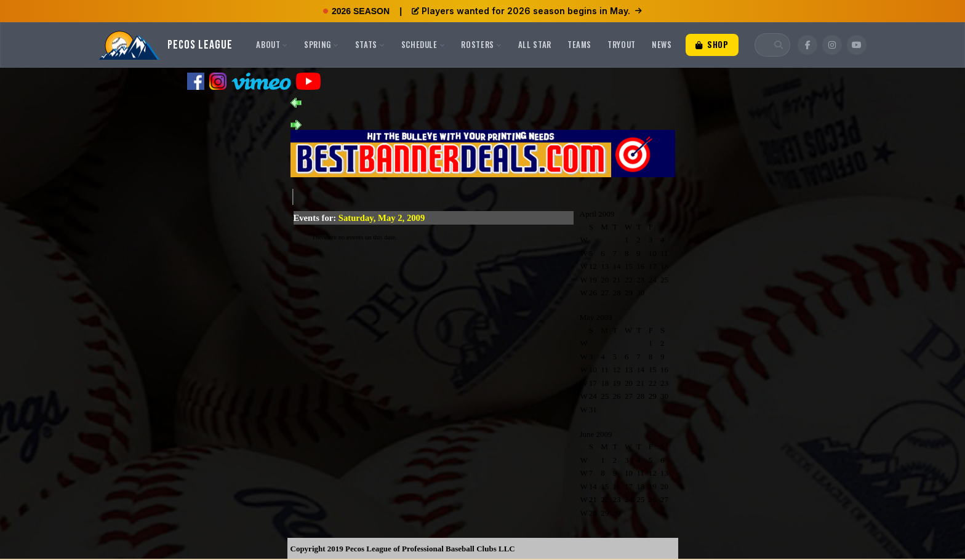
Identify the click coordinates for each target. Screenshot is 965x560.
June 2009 (596, 434)
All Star (535, 44)
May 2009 (596, 317)
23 (640, 280)
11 (664, 253)
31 (593, 410)
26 (593, 293)
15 (629, 266)
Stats (370, 44)
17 (653, 266)
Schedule (423, 44)
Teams (579, 44)
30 (640, 293)
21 (617, 280)
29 (629, 293)
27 (605, 293)
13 (605, 266)
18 (664, 266)
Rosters (481, 44)
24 (653, 280)
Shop (712, 44)
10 (653, 253)
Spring (322, 44)
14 (617, 266)
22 (629, 280)
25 (664, 280)
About (272, 44)
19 (593, 280)
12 (593, 266)
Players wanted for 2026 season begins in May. (527, 11)
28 (617, 293)
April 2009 (597, 214)
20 (605, 280)
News (662, 44)
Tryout (622, 44)
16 (640, 266)
